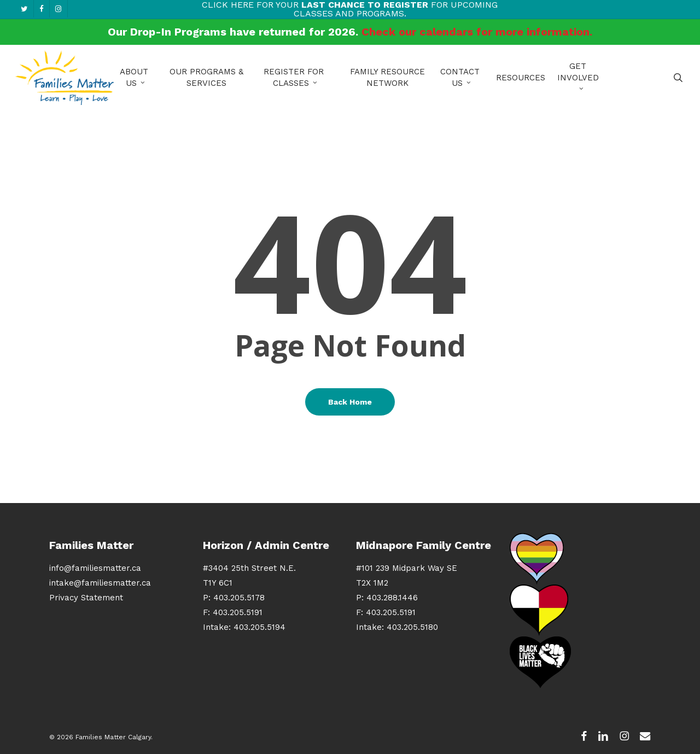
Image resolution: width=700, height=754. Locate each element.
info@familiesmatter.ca (95, 568)
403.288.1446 (392, 598)
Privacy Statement (86, 598)
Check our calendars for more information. (477, 32)
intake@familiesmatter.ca (100, 583)
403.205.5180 (412, 627)
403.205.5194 (259, 627)
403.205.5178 (239, 598)
